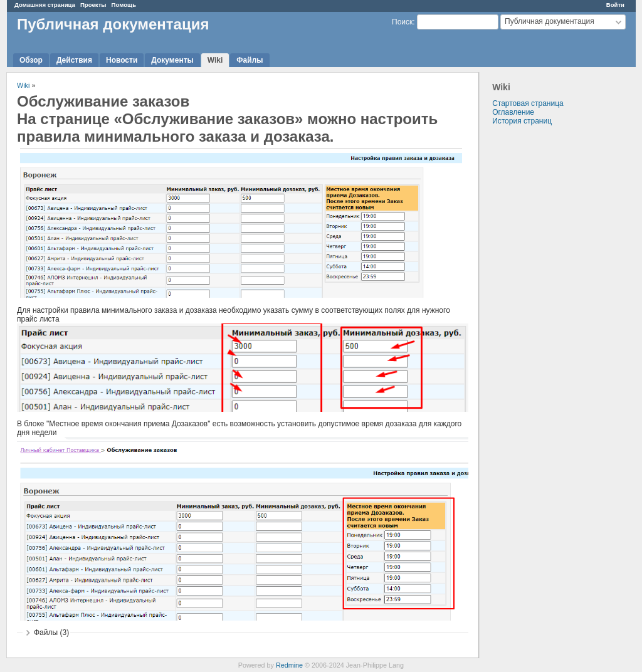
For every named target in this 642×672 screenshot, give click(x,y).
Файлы (250, 60)
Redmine (289, 665)
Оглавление (513, 112)
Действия (74, 60)
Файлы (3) (51, 633)
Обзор (31, 60)
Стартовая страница (528, 103)
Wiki (215, 60)
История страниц (522, 121)
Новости (122, 60)
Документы (172, 60)
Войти (615, 5)
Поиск (402, 22)
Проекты (93, 5)
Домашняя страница (45, 5)
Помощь (124, 5)
